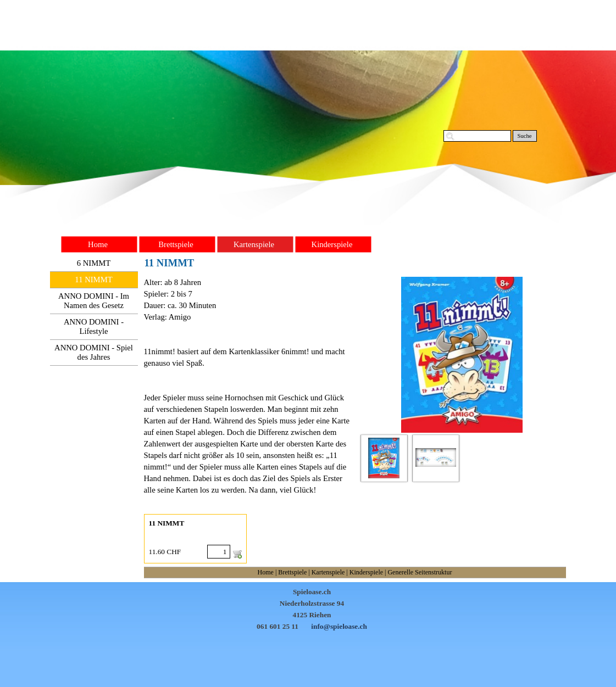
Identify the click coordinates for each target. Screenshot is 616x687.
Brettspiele (292, 572)
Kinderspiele (366, 572)
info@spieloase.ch (339, 626)
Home (266, 572)
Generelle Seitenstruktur (420, 572)
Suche (524, 136)
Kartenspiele (328, 572)
